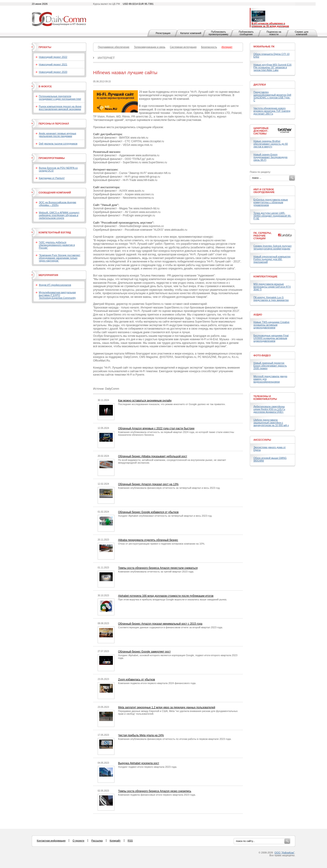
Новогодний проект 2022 (53, 57)
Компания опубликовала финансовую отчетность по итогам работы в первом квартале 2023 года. (175, 739)
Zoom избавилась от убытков (137, 680)
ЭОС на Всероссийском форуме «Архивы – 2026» (58, 204)
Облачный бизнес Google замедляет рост (144, 652)
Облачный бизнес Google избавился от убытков (148, 512)
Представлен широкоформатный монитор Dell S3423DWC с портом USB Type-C (272, 96)
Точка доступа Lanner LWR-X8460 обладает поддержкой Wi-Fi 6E (272, 216)
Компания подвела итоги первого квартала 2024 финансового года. (157, 683)
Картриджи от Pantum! (52, 178)
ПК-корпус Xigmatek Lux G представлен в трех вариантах (271, 299)
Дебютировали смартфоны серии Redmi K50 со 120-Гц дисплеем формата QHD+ (269, 409)
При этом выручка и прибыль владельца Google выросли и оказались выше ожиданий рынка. (173, 599)
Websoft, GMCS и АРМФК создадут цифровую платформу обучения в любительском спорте (59, 215)
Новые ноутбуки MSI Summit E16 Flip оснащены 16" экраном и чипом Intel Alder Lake (272, 67)
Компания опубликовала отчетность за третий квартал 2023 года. (156, 572)
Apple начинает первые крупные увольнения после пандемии (58, 135)
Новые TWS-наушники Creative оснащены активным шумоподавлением (271, 325)
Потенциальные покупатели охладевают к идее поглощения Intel (60, 98)
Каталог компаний (191, 33)
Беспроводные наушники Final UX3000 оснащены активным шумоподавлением (271, 338)
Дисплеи (260, 85)
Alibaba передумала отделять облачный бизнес (148, 540)
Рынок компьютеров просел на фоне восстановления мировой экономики (60, 108)
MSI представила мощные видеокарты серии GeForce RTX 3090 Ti (272, 287)
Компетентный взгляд (55, 232)
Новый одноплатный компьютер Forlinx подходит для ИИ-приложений (272, 259)
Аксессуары (262, 440)
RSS (130, 841)
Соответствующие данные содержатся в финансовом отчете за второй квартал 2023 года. (170, 627)
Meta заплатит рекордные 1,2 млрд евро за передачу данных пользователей (167, 707)
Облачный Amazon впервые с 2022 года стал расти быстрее (156, 428)
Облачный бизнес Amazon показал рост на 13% (148, 484)
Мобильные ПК (264, 46)
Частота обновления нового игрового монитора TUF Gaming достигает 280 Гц (272, 111)
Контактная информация (51, 841)
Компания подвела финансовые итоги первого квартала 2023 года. (157, 795)
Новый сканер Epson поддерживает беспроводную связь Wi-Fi (270, 157)
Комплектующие (265, 276)
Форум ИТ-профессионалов (55, 285)
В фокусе (45, 86)
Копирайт (115, 841)
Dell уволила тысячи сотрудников (58, 144)
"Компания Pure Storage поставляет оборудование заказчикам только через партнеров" (60, 258)
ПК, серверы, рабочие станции (263, 236)
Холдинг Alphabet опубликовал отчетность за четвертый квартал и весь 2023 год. (165, 516)
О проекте (78, 841)
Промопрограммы (52, 158)
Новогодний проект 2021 (53, 64)
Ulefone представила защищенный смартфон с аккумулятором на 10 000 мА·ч (271, 423)
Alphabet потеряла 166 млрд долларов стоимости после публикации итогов (166, 596)
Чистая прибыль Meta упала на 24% (141, 735)
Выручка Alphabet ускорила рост (139, 763)
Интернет (106, 58)
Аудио (258, 315)
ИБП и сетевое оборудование (264, 191)
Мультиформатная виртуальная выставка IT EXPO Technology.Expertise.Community (57, 295)
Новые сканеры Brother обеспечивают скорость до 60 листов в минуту (271, 144)
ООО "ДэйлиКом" (285, 853)
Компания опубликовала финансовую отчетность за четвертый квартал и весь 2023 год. (169, 488)
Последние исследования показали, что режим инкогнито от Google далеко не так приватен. (172, 404)
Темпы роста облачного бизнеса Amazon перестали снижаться (158, 568)
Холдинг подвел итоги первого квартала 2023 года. (148, 767)
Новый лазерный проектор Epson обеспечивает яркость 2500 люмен (270, 366)
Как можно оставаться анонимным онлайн (145, 401)
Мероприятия (48, 275)
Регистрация (163, 33)
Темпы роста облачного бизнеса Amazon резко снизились (155, 791)
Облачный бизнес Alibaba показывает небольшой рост (153, 456)
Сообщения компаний (55, 193)
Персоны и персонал (54, 124)
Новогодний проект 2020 (53, 72)
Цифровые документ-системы (261, 131)
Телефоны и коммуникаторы (265, 398)
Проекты (45, 47)
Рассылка (97, 841)
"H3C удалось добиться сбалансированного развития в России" (57, 245)
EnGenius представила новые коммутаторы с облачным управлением (271, 202)
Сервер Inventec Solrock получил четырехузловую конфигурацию (272, 247)
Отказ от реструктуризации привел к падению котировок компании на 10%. (162, 544)
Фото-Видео (262, 355)
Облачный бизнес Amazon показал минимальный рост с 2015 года (160, 624)
